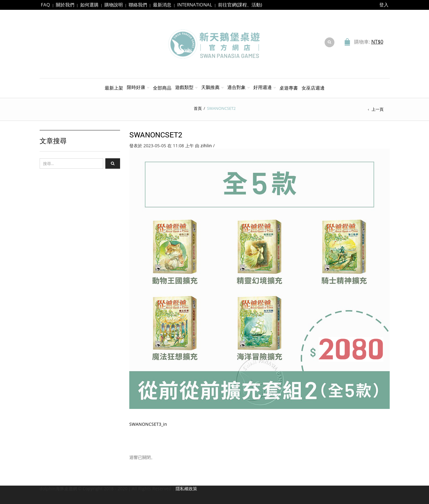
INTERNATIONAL (195, 5)
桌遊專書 (289, 88)
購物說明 (114, 5)
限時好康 (136, 87)
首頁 (198, 108)
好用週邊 (263, 87)
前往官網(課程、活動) (240, 5)
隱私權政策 (186, 489)
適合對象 (236, 87)
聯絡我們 (138, 5)
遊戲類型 (184, 87)
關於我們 (65, 5)
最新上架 (114, 88)
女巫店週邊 (313, 88)
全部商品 (162, 88)
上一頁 (378, 109)
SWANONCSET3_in (148, 424)
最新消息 (162, 5)
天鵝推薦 (210, 87)
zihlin (206, 146)
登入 (384, 5)
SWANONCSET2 (156, 135)
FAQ (45, 5)
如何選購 (89, 5)
